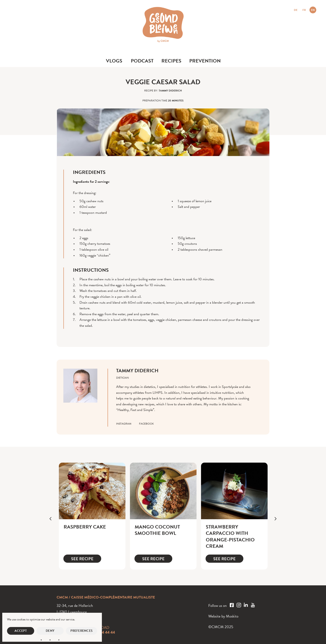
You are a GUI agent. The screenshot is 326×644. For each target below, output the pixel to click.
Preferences (81, 631)
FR (304, 10)
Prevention (205, 61)
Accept (21, 631)
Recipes (171, 61)
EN (313, 10)
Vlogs (114, 61)
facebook (146, 424)
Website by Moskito (223, 616)
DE (296, 10)
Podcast (142, 61)
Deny (50, 631)
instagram (124, 424)
